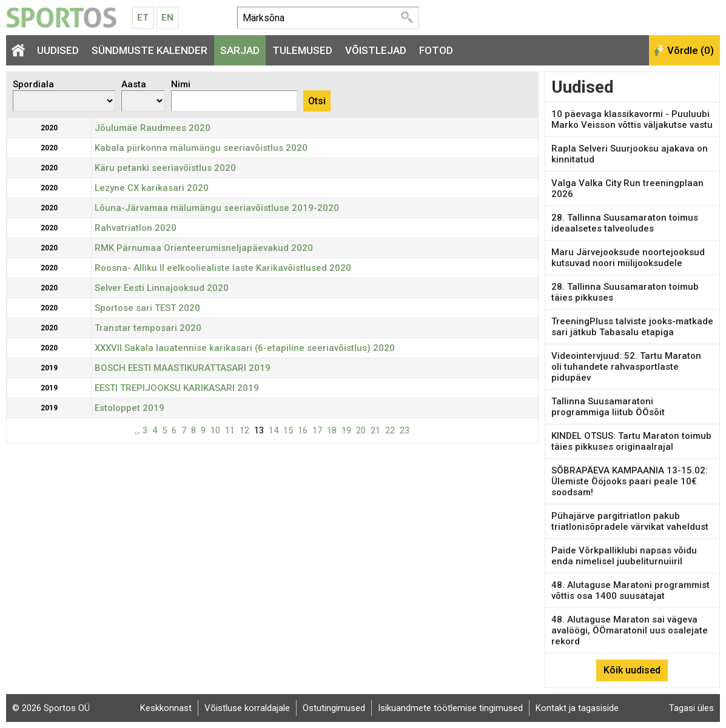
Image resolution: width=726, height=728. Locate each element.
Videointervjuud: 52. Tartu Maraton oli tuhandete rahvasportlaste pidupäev (626, 367)
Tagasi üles (691, 708)
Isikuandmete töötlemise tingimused (450, 708)
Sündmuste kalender (150, 50)
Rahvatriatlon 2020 (136, 228)
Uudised (58, 50)
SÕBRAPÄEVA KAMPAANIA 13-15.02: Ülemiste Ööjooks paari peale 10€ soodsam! (630, 481)
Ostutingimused (334, 708)
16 (303, 430)
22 (390, 430)
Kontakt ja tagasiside (577, 708)
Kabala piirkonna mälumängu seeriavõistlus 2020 (201, 148)
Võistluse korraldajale (247, 708)
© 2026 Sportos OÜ (51, 708)
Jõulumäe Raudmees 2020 (153, 128)
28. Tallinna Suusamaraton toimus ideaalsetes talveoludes (625, 223)
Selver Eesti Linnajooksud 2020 (162, 288)
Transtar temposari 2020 (148, 328)
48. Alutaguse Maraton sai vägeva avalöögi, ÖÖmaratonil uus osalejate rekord (630, 630)
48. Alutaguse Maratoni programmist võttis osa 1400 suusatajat (630, 590)
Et (143, 18)
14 (274, 430)
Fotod (436, 50)
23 (405, 430)
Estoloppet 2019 (129, 408)
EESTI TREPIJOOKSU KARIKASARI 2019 (177, 388)
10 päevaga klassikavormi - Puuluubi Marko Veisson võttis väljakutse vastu (632, 119)
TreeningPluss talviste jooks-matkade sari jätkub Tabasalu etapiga (632, 327)
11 (230, 430)
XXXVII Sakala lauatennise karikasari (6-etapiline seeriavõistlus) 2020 (245, 348)
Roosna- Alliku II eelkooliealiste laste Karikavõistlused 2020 (223, 268)
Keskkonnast (166, 708)
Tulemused (302, 50)
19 (346, 430)
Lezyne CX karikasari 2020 (152, 188)
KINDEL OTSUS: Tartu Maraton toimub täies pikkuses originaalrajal (631, 441)
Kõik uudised (632, 670)
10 (215, 430)
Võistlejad (376, 50)
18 (332, 430)
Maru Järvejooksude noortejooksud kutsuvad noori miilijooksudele (628, 258)
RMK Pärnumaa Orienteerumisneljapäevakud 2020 (204, 248)
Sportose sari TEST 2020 (147, 308)
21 (375, 430)
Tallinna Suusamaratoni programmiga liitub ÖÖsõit (608, 407)
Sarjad (240, 50)
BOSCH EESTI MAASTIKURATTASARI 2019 (183, 368)
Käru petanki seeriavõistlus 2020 (165, 168)
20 (361, 430)
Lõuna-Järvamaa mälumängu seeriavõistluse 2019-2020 (217, 208)
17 (317, 430)
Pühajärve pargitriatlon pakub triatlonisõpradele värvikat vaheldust (630, 521)
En (167, 18)
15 (288, 430)
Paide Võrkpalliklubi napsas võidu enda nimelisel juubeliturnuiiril (624, 556)
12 (244, 430)
